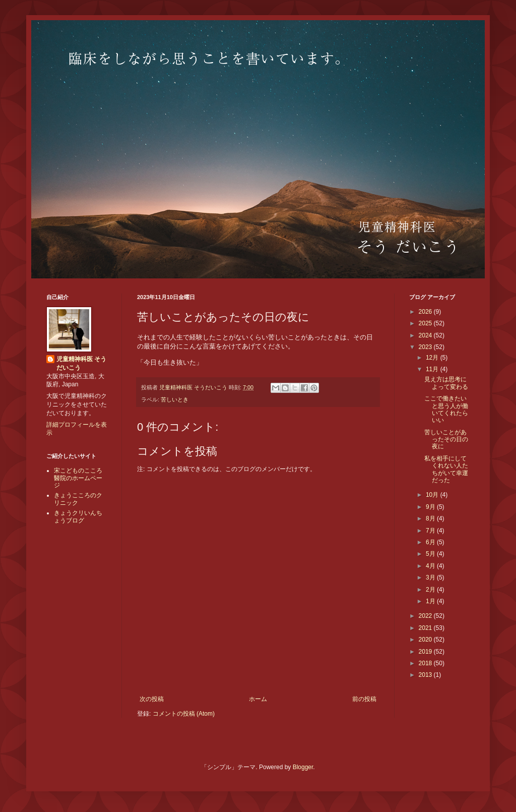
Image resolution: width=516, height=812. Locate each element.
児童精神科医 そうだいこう (81, 363)
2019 (426, 652)
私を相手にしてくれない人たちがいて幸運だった (446, 469)
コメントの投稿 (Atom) (184, 714)
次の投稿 (152, 699)
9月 (431, 507)
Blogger (303, 767)
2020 (426, 640)
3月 (431, 577)
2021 (426, 628)
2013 (426, 675)
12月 (433, 358)
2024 (426, 335)
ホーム (258, 699)
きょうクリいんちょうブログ (78, 516)
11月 (433, 369)
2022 (426, 616)
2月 (431, 590)
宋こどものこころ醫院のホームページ (78, 478)
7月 (431, 531)
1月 (431, 601)
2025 (426, 323)
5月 (431, 554)
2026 (426, 312)
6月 (431, 542)
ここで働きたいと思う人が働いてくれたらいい (446, 409)
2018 (426, 663)
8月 (431, 518)
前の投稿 (364, 699)
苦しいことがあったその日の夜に (446, 440)
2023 (426, 347)
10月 (433, 495)
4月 (431, 566)
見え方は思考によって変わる (446, 383)
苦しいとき (175, 399)
